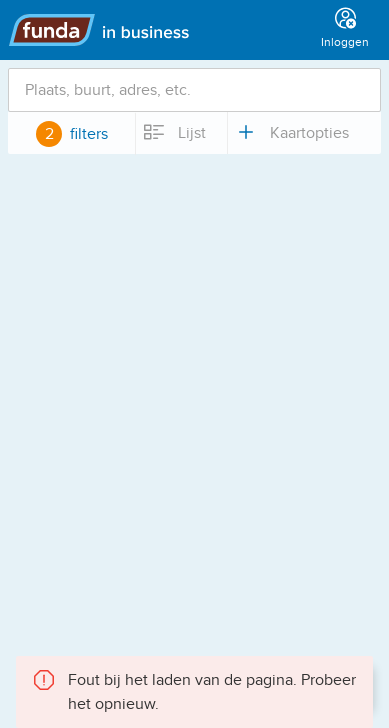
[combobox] (194, 90)
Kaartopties (291, 132)
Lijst (174, 132)
